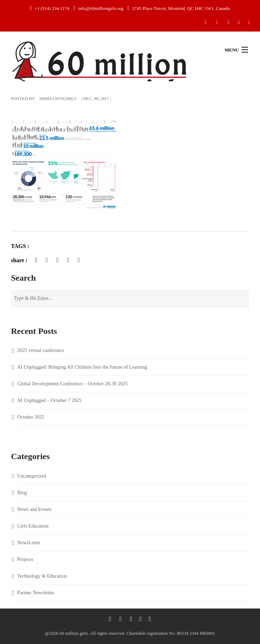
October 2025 (31, 417)
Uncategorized (32, 476)
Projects (25, 559)
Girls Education (33, 526)
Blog (22, 493)
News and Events (35, 509)
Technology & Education (42, 576)
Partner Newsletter (36, 593)
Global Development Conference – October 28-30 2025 (73, 384)
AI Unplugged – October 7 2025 (50, 400)
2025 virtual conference (41, 350)
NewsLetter (29, 543)
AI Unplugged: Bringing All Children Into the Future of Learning (82, 367)
